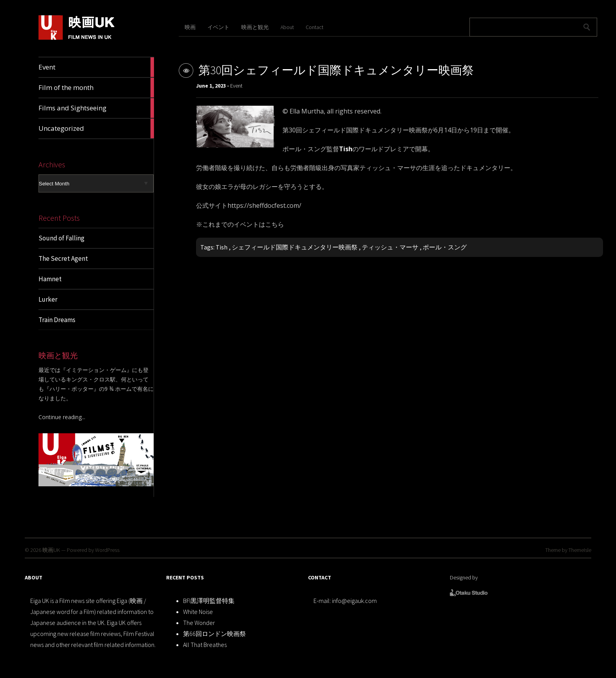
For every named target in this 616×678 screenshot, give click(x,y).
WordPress (107, 550)
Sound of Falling (61, 238)
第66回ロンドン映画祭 (214, 634)
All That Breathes (205, 645)
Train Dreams (57, 320)
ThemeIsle (580, 550)
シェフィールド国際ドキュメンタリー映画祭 (295, 247)
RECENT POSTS (185, 577)
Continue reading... (62, 417)
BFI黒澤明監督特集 (209, 601)
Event (236, 86)
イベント (218, 27)
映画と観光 (255, 27)
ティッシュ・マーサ (390, 247)
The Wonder (199, 623)
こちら (275, 224)
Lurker (48, 299)
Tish (222, 247)
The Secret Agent (63, 258)
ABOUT (34, 577)
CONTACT (320, 577)
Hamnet (50, 279)
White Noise (198, 612)
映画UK (51, 550)
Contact (314, 27)
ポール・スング (445, 247)
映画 (190, 27)
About (287, 27)
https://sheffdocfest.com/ (264, 205)
